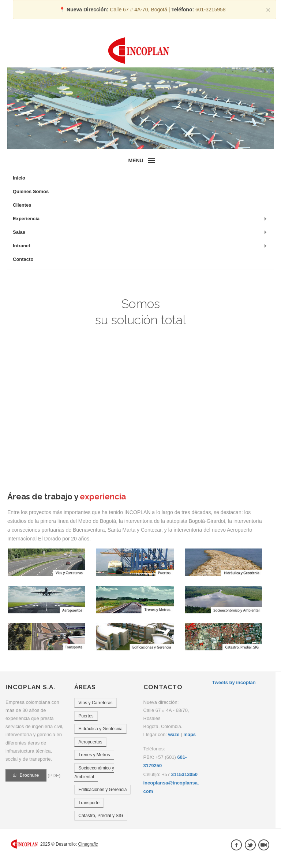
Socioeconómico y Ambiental (94, 772)
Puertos (86, 716)
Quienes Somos (31, 191)
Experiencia (26, 219)
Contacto (23, 259)
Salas (19, 232)
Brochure (26, 775)
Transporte (89, 803)
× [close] (268, 10)
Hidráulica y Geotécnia (100, 729)
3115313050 (184, 774)
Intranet (22, 246)
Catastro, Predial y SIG (101, 816)
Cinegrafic (88, 844)
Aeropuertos (90, 742)
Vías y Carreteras (95, 703)
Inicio (19, 178)
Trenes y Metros (94, 755)
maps (190, 734)
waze (174, 734)
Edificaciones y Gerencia (102, 790)
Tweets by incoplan (234, 682)
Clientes (22, 205)
